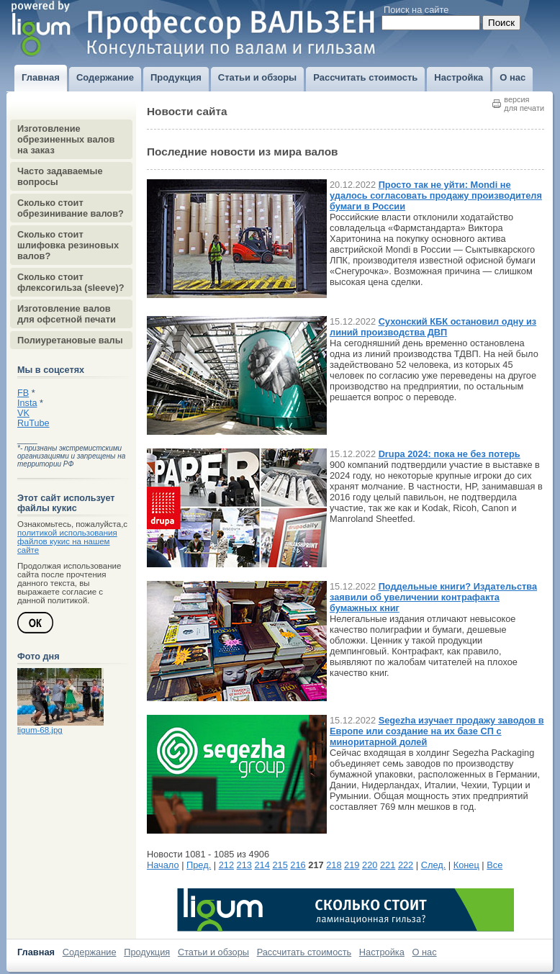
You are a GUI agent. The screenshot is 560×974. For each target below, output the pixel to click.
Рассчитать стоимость (304, 952)
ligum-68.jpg (40, 730)
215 (280, 865)
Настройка (382, 952)
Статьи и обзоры (213, 952)
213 (244, 865)
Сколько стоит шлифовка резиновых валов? (68, 245)
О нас (425, 952)
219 (352, 865)
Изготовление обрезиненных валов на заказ (66, 139)
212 (226, 865)
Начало (163, 865)
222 (406, 865)
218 (334, 865)
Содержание (90, 952)
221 (388, 865)
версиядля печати (524, 104)
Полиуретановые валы (70, 340)
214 (262, 865)
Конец (466, 865)
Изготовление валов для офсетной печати (67, 314)
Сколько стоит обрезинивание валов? (71, 208)
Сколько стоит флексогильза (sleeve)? (71, 282)
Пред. (199, 865)
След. (434, 865)
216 (298, 865)
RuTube (33, 423)
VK (23, 413)
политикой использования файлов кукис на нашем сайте (67, 541)
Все (494, 865)
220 (370, 865)
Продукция (147, 952)
